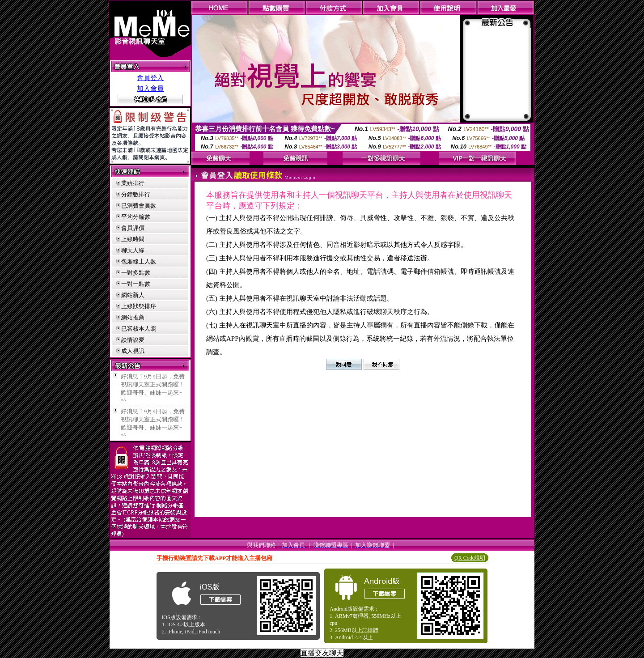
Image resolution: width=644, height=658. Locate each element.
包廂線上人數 (139, 261)
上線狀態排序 (139, 306)
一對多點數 (136, 273)
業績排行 (133, 183)
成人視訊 (133, 351)
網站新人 (133, 295)
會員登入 (150, 78)
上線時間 (133, 239)
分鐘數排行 (136, 194)
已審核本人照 (139, 329)
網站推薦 (133, 317)
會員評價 (133, 228)
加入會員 (150, 89)
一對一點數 (136, 284)
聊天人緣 (133, 250)
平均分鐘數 (136, 217)
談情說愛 (133, 340)
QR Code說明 (470, 558)
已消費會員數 (139, 206)
